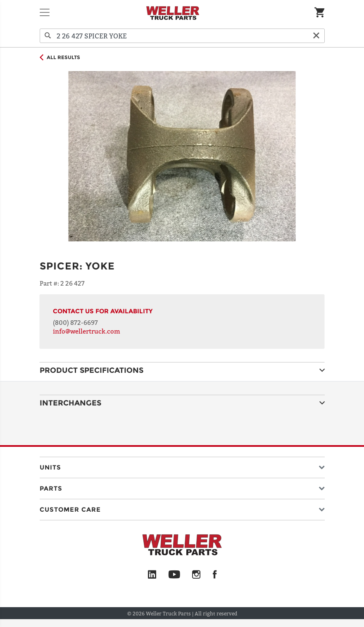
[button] (182, 466)
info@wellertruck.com (87, 331)
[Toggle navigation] (45, 12)
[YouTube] (174, 575)
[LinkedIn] (152, 575)
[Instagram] (196, 575)
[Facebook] (215, 575)
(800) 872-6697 (75, 322)
